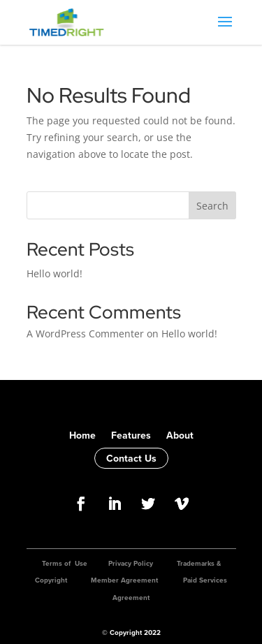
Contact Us (131, 458)
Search (212, 206)
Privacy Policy (131, 563)
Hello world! (54, 273)
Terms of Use (65, 563)
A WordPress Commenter (85, 334)
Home (82, 435)
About (180, 435)
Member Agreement (124, 580)
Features (131, 435)
